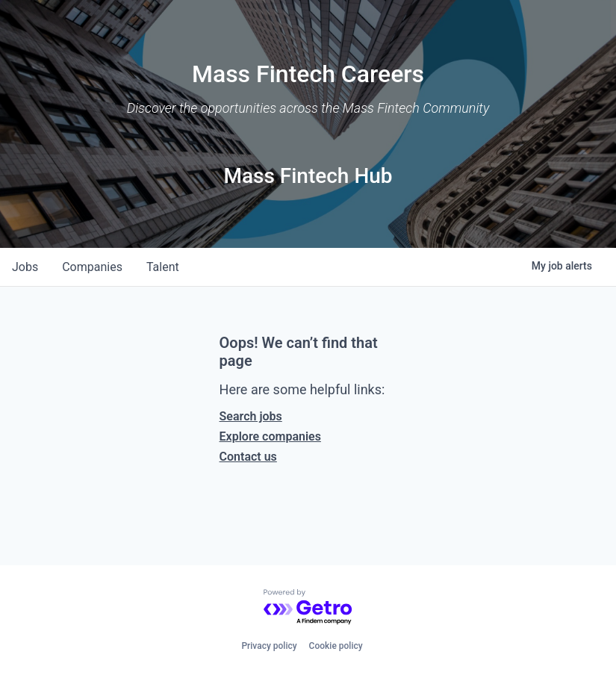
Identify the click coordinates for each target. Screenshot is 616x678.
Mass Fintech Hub (308, 176)
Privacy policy (269, 646)
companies (92, 267)
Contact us (248, 457)
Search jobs (251, 416)
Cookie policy (336, 646)
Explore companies (270, 436)
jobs (25, 267)
